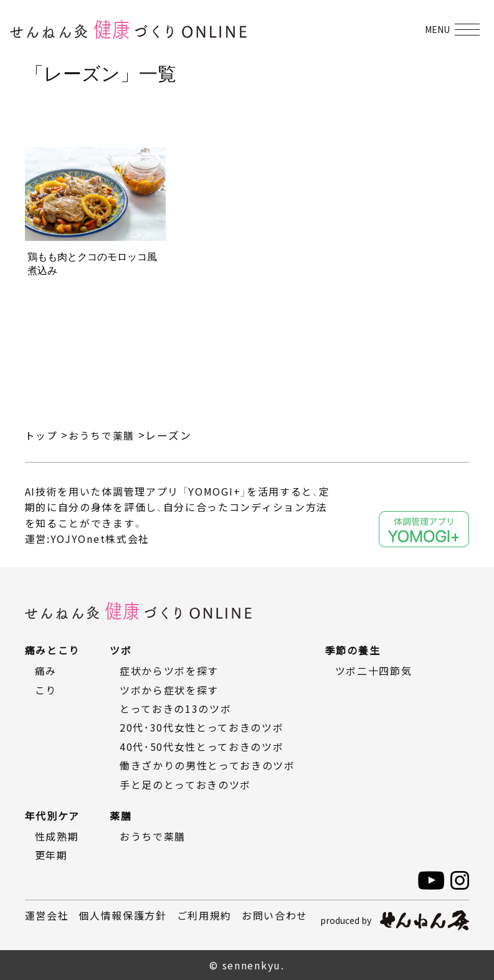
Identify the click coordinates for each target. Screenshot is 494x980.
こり (46, 690)
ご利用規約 (204, 915)
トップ (42, 435)
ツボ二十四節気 (374, 671)
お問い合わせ (275, 915)
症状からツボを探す (169, 671)
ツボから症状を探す (169, 690)
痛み (46, 671)
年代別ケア (52, 816)
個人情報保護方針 (123, 915)
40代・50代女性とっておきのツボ (202, 747)
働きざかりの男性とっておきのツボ (207, 765)
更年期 (51, 855)
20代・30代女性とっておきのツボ (202, 727)
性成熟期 (57, 836)
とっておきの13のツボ (176, 709)
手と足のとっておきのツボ (185, 784)
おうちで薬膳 (105, 435)
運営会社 (47, 915)
